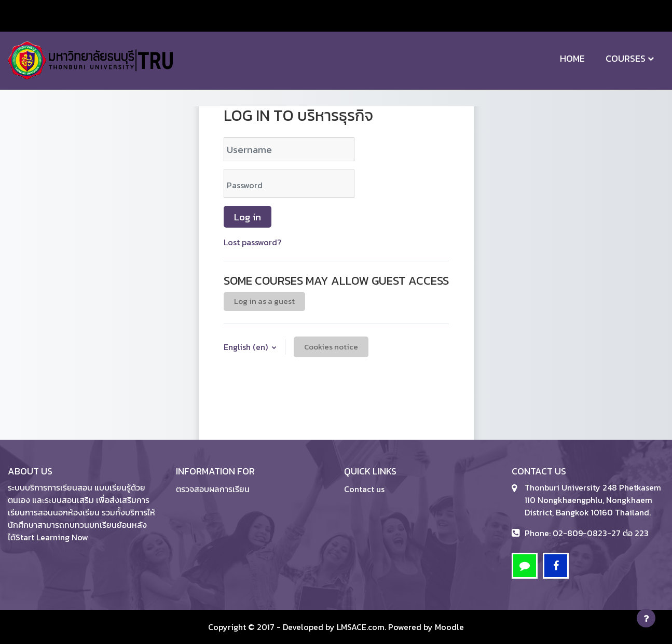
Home (572, 58)
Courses (626, 58)
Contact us (364, 489)
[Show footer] (646, 618)
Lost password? (252, 242)
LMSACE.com (361, 627)
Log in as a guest (264, 301)
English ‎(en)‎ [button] (247, 347)
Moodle (449, 627)
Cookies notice (331, 347)
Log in (248, 217)
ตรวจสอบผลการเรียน (213, 489)
